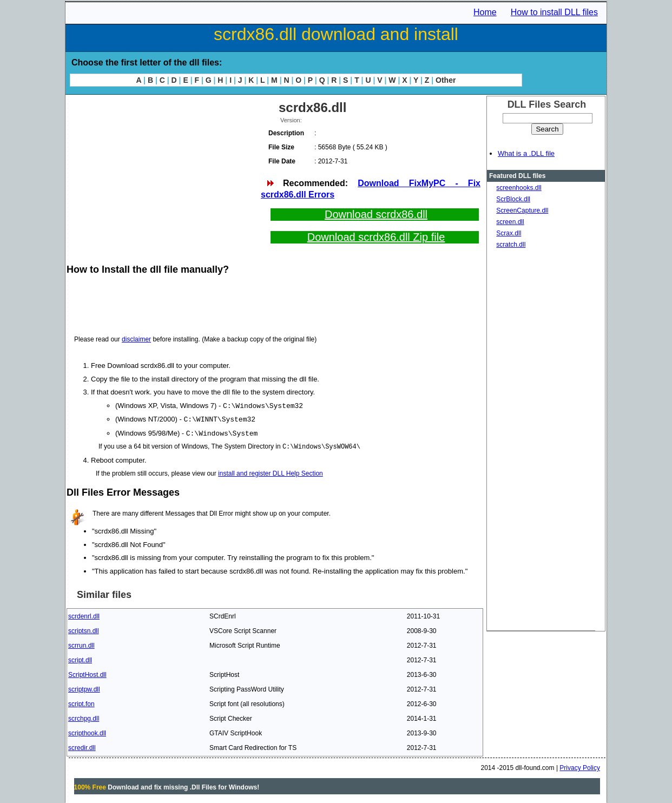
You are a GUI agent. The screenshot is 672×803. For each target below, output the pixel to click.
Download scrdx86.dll (376, 214)
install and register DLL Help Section (271, 472)
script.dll (80, 659)
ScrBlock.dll (513, 199)
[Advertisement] (163, 173)
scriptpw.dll (84, 688)
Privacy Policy (580, 766)
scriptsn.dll (84, 629)
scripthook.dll (87, 732)
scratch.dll (511, 245)
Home (485, 12)
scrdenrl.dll (84, 615)
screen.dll (510, 222)
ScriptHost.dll (87, 673)
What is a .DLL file (526, 153)
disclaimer (136, 339)
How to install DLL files (554, 12)
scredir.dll (82, 746)
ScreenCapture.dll (522, 210)
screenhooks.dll (519, 188)
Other (446, 80)
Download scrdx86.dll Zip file (376, 237)
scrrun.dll (81, 644)
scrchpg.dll (84, 717)
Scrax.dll (509, 233)
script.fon (81, 702)
